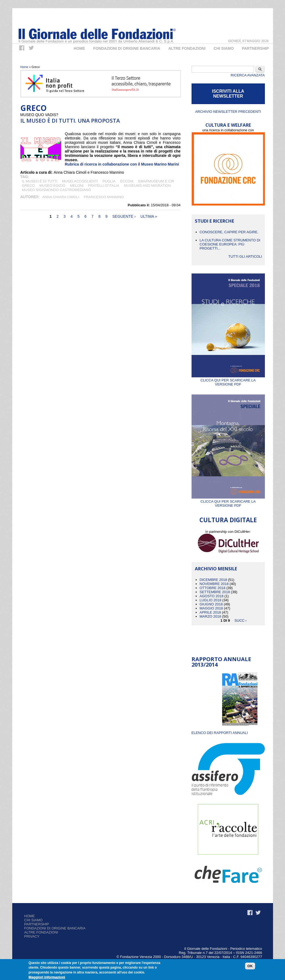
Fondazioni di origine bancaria (127, 48)
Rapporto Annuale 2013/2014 (221, 662)
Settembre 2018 (215, 592)
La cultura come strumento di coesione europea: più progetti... (230, 244)
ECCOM (127, 181)
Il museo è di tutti (40, 181)
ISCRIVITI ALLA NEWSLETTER (228, 94)
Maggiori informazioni (47, 977)
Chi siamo (33, 920)
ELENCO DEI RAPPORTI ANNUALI (220, 733)
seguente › (124, 216)
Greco (29, 186)
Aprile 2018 (210, 612)
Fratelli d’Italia (104, 186)
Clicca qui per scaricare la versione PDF (228, 380)
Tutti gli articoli (245, 256)
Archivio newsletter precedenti (228, 112)
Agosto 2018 (212, 596)
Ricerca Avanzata (248, 75)
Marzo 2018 (210, 616)
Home (79, 48)
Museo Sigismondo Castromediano (57, 190)
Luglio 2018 (211, 600)
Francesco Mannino (104, 197)
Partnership (255, 48)
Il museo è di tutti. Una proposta (70, 121)
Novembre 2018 (214, 584)
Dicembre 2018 (213, 580)
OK (250, 966)
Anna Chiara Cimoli (61, 197)
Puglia (109, 181)
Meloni (77, 186)
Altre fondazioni (187, 48)
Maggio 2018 (211, 608)
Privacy (32, 936)
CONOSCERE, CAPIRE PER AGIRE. (229, 232)
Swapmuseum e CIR (156, 181)
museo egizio (52, 186)
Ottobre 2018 (213, 588)
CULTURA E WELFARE (228, 125)
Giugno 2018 (211, 604)
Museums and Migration (147, 186)
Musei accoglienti (80, 181)
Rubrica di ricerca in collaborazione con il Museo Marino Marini (122, 164)
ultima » (149, 216)
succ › (241, 620)
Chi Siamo (224, 48)
